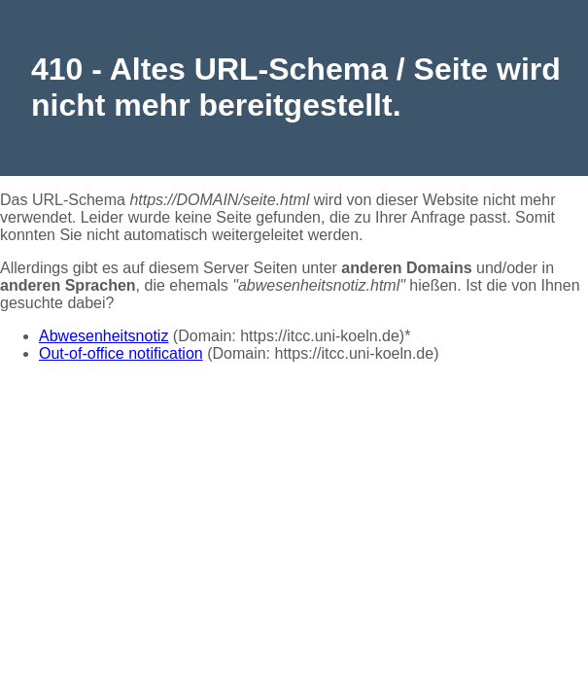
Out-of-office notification (121, 353)
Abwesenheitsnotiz (104, 336)
